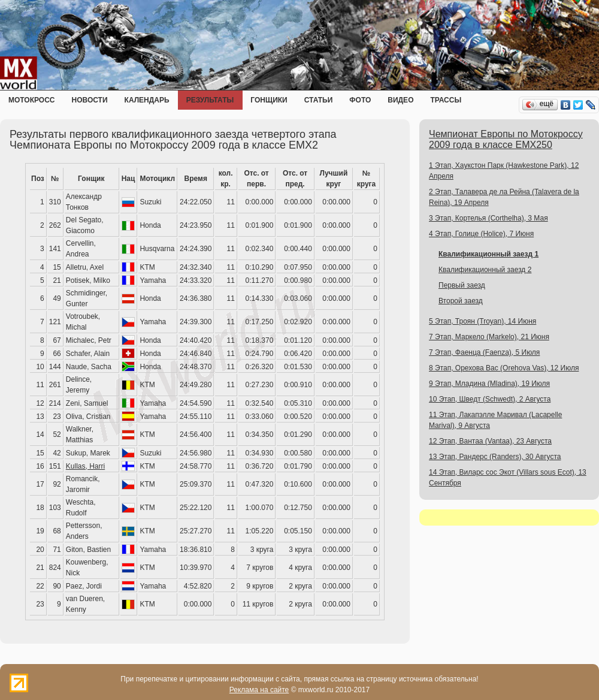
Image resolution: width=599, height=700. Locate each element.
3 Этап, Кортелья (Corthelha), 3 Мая (488, 218)
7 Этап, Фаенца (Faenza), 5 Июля (484, 352)
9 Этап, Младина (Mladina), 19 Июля (489, 384)
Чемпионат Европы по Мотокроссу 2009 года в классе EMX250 (506, 139)
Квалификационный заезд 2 (485, 270)
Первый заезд (462, 285)
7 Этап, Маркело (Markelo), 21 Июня (489, 337)
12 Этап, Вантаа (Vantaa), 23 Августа (490, 441)
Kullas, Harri (85, 466)
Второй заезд (461, 301)
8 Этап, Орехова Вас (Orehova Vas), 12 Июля (504, 368)
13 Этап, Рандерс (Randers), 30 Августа (495, 457)
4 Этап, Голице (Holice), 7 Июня (481, 234)
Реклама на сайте (259, 690)
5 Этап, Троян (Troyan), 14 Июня (482, 321)
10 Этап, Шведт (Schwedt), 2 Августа (490, 399)
